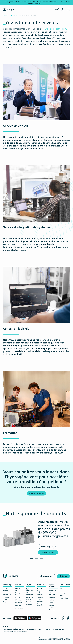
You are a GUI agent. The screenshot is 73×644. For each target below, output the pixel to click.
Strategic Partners (40, 605)
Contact (51, 603)
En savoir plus (47, 546)
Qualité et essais (6, 598)
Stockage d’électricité (30, 589)
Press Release (64, 598)
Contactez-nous (36, 493)
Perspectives (65, 585)
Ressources (18, 605)
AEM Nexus (18, 600)
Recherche (29, 605)
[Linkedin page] (63, 618)
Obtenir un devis (48, 552)
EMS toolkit (18, 603)
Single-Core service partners (41, 599)
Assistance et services (19, 609)
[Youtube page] (68, 618)
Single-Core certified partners (41, 593)
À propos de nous (52, 586)
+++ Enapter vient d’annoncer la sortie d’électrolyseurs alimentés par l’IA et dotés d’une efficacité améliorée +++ (37, 3)
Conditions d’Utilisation (55, 629)
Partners (41, 585)
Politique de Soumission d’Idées (15, 632)
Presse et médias (51, 606)
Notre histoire (53, 595)
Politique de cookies (35, 629)
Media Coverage (63, 592)
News (62, 596)
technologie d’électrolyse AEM (55, 29)
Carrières (52, 600)
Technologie (8, 585)
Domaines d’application (7, 594)
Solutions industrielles (30, 594)
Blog (61, 588)
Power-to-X (29, 602)
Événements (52, 597)
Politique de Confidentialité (13, 629)
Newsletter (48, 576)
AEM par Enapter (6, 589)
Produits (18, 585)
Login (65, 576)
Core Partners (42, 588)
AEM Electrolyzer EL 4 (18, 593)
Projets (29, 585)
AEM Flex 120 (19, 597)
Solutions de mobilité (30, 598)
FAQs (5, 602)
